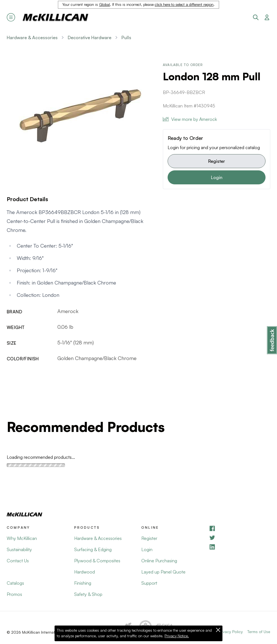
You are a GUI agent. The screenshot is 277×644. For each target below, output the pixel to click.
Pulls (126, 37)
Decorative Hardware (90, 37)
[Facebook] (240, 528)
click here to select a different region (184, 4)
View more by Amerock (190, 119)
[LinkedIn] (240, 547)
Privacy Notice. (177, 636)
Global (105, 4)
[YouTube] (240, 538)
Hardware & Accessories (32, 37)
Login (217, 177)
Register (217, 161)
